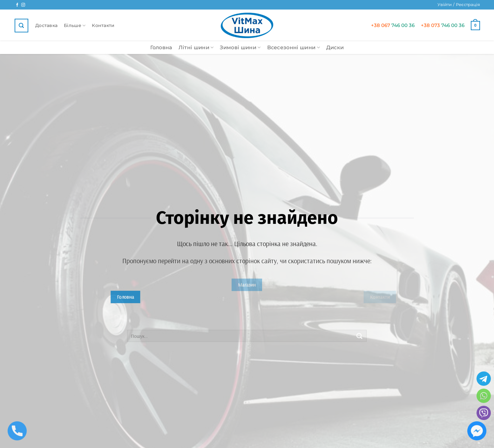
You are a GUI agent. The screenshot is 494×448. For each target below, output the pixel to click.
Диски (335, 47)
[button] (459, 5)
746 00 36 (393, 25)
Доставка (46, 25)
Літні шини (196, 48)
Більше (75, 26)
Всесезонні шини (294, 48)
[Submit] (359, 336)
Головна (161, 47)
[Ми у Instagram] (23, 5)
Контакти (103, 25)
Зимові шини (240, 48)
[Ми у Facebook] (17, 5)
